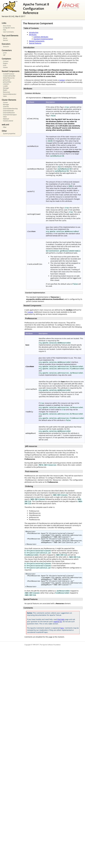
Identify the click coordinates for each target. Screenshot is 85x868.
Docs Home (7, 26)
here (62, 633)
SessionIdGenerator (10, 94)
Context (6, 61)
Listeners (6, 84)
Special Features (35, 43)
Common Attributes (41, 37)
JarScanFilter (7, 82)
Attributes (33, 35)
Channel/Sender (8, 111)
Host (5, 65)
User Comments (8, 32)
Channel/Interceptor (10, 115)
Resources (6, 92)
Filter (5, 127)
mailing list (58, 627)
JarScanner (7, 80)
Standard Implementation (43, 39)
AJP (4, 55)
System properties (9, 133)
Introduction (34, 32)
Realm (5, 90)
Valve (5, 96)
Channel (6, 107)
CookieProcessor (9, 74)
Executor (6, 46)
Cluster (5, 67)
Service (5, 40)
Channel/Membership (10, 109)
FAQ (4, 30)
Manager (6, 88)
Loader (5, 86)
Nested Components (37, 41)
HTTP (5, 53)
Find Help (61, 625)
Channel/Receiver (9, 113)
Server (5, 38)
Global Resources (9, 78)
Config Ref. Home (9, 28)
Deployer (6, 119)
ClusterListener (8, 121)
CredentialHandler (9, 76)
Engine (5, 63)
